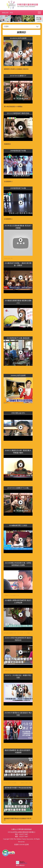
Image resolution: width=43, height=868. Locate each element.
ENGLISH (5, 13)
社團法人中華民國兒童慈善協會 (21, 5)
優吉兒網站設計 (20, 865)
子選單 (6, 26)
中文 (11, 13)
